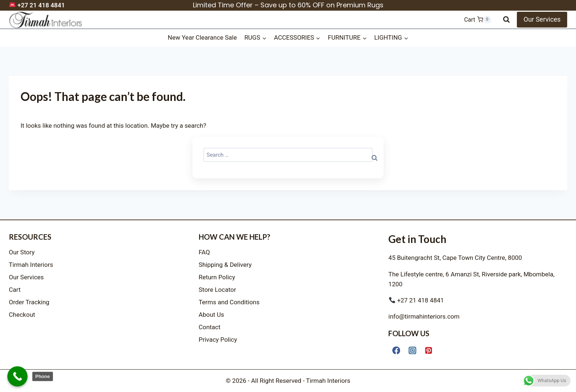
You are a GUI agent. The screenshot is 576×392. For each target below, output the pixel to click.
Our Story (22, 252)
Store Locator (217, 290)
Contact (210, 327)
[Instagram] (412, 350)
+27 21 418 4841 (37, 5)
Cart (15, 290)
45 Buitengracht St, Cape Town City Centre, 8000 (455, 258)
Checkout (22, 315)
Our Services (542, 19)
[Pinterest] (429, 350)
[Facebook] (396, 350)
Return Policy (217, 277)
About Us (211, 315)
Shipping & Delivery (225, 265)
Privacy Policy (218, 340)
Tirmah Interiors (31, 265)
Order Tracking (29, 302)
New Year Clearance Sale (202, 37)
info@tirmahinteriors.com (424, 316)
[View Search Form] (506, 20)
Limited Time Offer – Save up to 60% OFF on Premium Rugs (288, 5)
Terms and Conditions (229, 302)
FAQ (204, 252)
